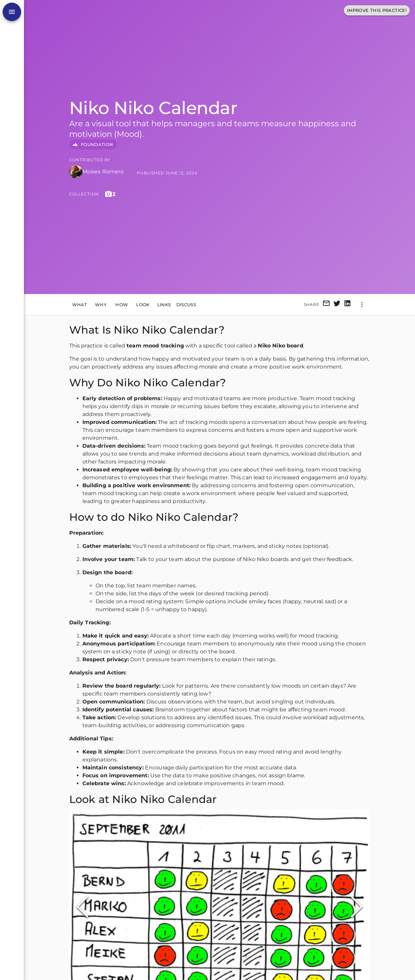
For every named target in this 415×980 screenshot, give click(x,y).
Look (143, 305)
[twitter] (337, 304)
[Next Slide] (357, 907)
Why (101, 305)
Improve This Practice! (377, 10)
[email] (326, 304)
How (122, 305)
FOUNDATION (93, 145)
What (80, 305)
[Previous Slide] (82, 907)
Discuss (186, 305)
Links (164, 305)
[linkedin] (347, 304)
